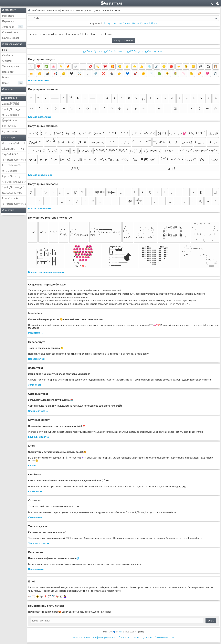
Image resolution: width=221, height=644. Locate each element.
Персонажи (8, 72)
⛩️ (49, 596)
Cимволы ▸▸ (35, 517)
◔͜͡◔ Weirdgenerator (154, 51)
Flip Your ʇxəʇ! (9, 126)
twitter (136, 637)
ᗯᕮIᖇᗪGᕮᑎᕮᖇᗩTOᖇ (13, 193)
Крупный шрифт (11, 38)
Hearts (136, 23)
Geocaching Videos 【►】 (14, 143)
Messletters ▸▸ (36, 333)
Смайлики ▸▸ (35, 491)
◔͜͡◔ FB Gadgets (134, 51)
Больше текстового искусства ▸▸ (46, 272)
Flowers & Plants (149, 23)
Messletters (8, 16)
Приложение (162, 637)
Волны (6, 77)
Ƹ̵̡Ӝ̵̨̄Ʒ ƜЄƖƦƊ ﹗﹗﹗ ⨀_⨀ (14, 149)
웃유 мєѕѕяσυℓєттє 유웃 (14, 160)
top (173, 637)
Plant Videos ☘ (10, 198)
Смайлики (8, 55)
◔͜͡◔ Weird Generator (114, 51)
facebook (124, 637)
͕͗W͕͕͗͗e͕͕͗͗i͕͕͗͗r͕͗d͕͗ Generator (11, 120)
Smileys (108, 23)
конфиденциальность (104, 637)
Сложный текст (10, 32)
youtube (147, 637)
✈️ (53, 596)
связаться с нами (81, 637)
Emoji (5, 50)
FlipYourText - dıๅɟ (11, 176)
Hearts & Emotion (122, 23)
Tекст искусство (11, 66)
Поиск (5, 83)
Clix (121, 632)
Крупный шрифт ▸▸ (39, 437)
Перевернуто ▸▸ (37, 359)
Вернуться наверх (123, 40)
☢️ (37, 596)
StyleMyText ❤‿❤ (11, 109)
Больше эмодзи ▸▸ (38, 80)
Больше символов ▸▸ (40, 117)
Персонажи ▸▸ (36, 569)
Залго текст (8, 27)
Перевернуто (9, 21)
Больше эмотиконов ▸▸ (41, 175)
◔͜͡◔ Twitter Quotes (92, 51)
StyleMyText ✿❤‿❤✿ (13, 187)
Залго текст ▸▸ (36, 385)
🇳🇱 (34, 596)
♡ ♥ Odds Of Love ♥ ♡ (14, 182)
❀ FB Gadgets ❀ (11, 115)
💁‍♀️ (65, 596)
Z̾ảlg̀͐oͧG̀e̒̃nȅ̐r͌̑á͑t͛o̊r (11, 154)
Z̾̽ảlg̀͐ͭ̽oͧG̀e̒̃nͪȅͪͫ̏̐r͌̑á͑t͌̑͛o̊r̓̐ (11, 104)
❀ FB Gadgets (10, 171)
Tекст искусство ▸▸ (39, 543)
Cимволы (7, 61)
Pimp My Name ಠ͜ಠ (12, 165)
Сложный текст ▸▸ (38, 411)
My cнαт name (10, 131)
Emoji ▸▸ (32, 466)
